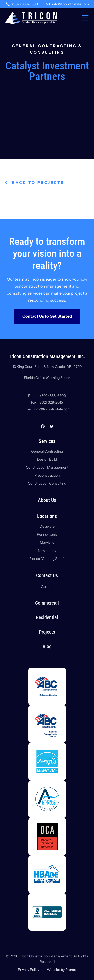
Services (47, 441)
